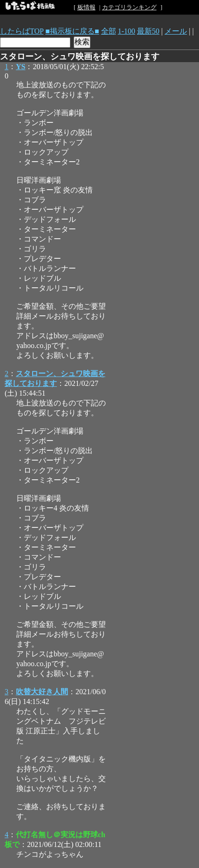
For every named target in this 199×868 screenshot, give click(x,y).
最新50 (148, 31)
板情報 (86, 7)
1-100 (127, 31)
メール (176, 31)
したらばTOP (22, 31)
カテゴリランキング (129, 7)
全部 (109, 31)
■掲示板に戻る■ (72, 31)
